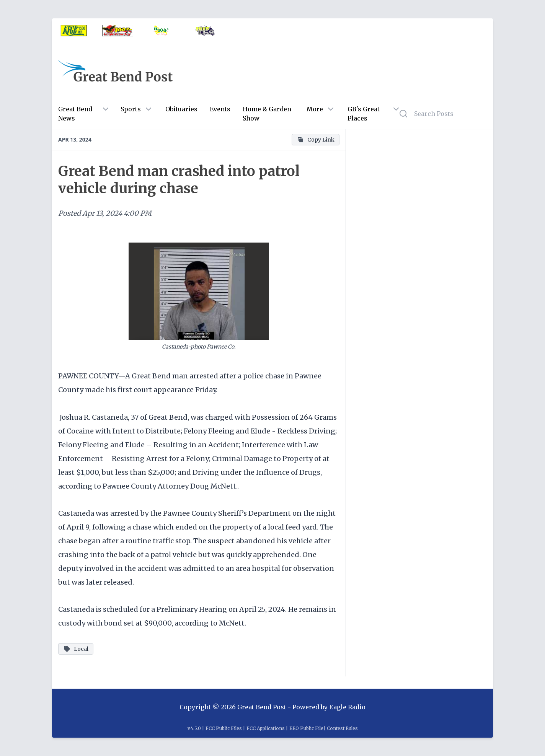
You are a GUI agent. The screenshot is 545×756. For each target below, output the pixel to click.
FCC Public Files (224, 728)
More (315, 109)
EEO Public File (306, 728)
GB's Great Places (364, 114)
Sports (131, 109)
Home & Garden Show (267, 114)
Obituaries (181, 109)
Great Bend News (75, 114)
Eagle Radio (347, 707)
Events (220, 109)
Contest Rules (342, 728)
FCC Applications (266, 728)
